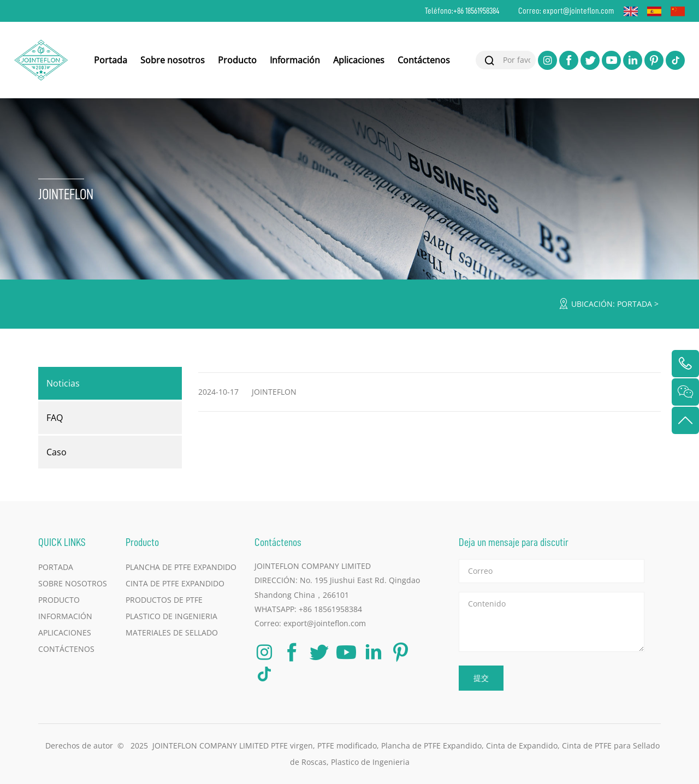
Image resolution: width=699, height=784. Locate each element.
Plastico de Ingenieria (171, 616)
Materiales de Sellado (172, 632)
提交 (481, 678)
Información (295, 60)
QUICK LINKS (62, 542)
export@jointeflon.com (578, 11)
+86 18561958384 (476, 11)
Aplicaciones (359, 60)
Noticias (63, 383)
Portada (111, 60)
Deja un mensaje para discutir (514, 542)
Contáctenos (424, 60)
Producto (237, 60)
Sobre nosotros (173, 60)
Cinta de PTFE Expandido (175, 583)
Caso (57, 452)
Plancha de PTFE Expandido (181, 567)
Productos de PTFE (164, 600)
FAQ (55, 418)
